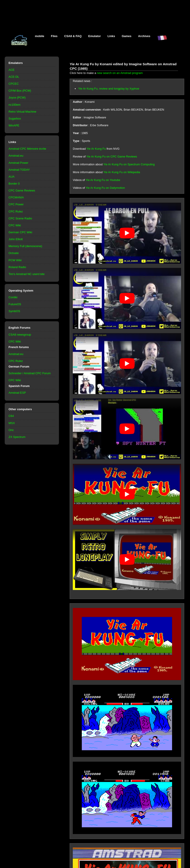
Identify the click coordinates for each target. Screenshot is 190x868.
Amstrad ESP (17, 393)
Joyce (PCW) (17, 98)
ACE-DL (14, 77)
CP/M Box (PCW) (20, 91)
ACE (11, 70)
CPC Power (16, 204)
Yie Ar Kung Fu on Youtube (103, 180)
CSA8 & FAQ (73, 36)
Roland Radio (17, 267)
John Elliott (16, 239)
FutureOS (15, 304)
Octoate (14, 253)
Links (111, 36)
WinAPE (14, 125)
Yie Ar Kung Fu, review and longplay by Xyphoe (109, 89)
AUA (11, 177)
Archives (144, 36)
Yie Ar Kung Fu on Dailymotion (105, 188)
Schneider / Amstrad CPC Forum (30, 373)
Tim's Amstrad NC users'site (26, 274)
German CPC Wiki (20, 232)
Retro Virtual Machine (22, 112)
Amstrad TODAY (19, 170)
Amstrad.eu (16, 156)
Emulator (94, 36)
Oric (11, 430)
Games (126, 36)
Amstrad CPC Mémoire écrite (27, 149)
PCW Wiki (15, 260)
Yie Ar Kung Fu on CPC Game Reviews (112, 157)
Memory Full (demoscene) (25, 246)
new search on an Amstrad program (120, 73)
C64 (11, 416)
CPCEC (14, 84)
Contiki (13, 297)
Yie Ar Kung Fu (96, 149)
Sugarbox (15, 119)
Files (54, 36)
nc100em (14, 105)
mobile (40, 36)
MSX (12, 423)
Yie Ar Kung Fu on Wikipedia (122, 172)
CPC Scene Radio (20, 218)
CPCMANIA (16, 197)
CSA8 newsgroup (20, 335)
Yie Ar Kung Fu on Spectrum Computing (129, 164)
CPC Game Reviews (22, 190)
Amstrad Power (18, 163)
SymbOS (14, 311)
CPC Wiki (15, 225)
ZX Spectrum (17, 437)
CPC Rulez (16, 211)
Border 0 (14, 184)
